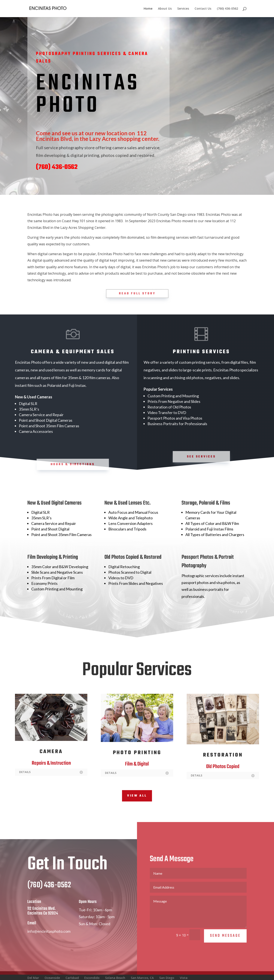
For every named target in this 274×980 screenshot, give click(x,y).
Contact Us (203, 9)
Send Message (225, 944)
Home (148, 9)
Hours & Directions (73, 464)
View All (137, 796)
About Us (165, 9)
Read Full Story (137, 294)
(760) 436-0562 (227, 9)
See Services (202, 457)
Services (183, 9)
